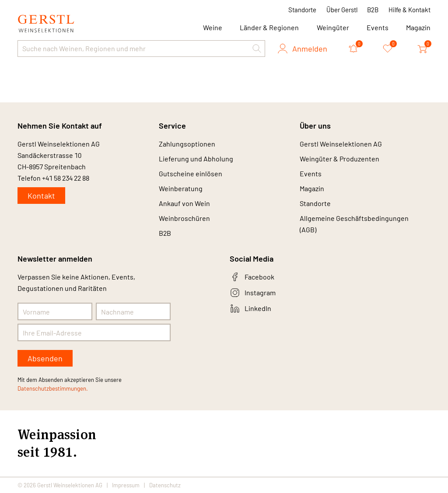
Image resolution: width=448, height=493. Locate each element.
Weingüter (333, 27)
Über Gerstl (342, 10)
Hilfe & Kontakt (409, 10)
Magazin (418, 27)
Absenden (45, 358)
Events (378, 27)
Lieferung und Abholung (196, 159)
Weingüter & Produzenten (339, 159)
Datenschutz (165, 485)
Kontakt (41, 196)
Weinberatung (181, 188)
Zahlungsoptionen (187, 144)
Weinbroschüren (184, 218)
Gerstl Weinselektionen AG (341, 144)
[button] (257, 49)
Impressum (126, 485)
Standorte (302, 10)
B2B (373, 10)
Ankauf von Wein (184, 203)
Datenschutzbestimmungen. (53, 388)
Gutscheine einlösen (191, 173)
